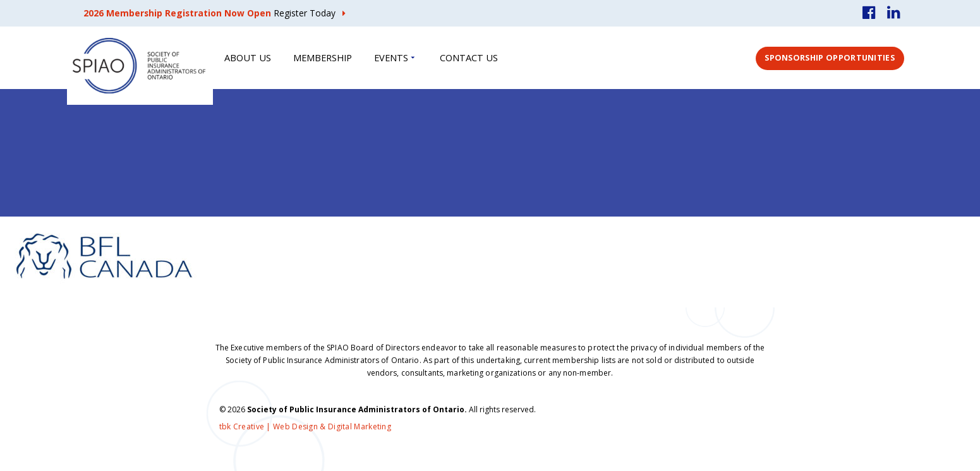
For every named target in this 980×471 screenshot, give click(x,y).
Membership (323, 57)
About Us (248, 57)
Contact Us (469, 57)
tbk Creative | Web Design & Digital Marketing (305, 426)
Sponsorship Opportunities (830, 58)
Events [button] (391, 57)
